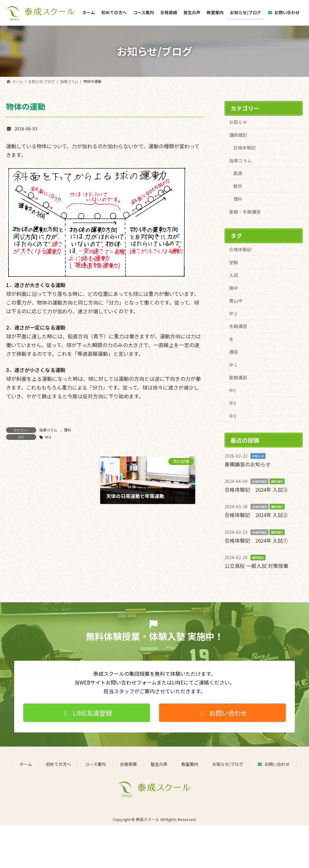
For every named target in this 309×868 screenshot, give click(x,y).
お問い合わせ (273, 765)
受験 (234, 263)
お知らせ (238, 122)
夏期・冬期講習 (245, 212)
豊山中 (236, 301)
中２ (234, 314)
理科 (68, 430)
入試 (234, 276)
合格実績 (128, 765)
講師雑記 (238, 135)
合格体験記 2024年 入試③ (256, 491)
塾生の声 (159, 765)
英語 (238, 173)
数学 (238, 186)
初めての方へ (59, 765)
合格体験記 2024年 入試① (256, 541)
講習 (234, 353)
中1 (233, 392)
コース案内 (96, 765)
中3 (48, 437)
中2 (233, 405)
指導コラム (48, 430)
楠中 (234, 288)
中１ (234, 366)
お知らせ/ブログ (228, 765)
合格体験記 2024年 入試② (256, 516)
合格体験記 (245, 147)
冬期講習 (238, 327)
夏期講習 (238, 379)
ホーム (26, 765)
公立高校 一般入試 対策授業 (256, 567)
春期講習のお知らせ (248, 466)
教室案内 (190, 765)
